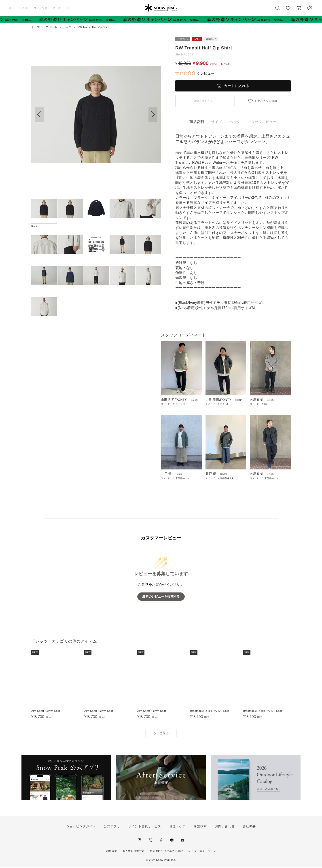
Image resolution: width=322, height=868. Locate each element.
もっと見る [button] (161, 734)
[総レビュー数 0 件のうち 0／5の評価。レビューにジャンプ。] (195, 73)
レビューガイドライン (202, 851)
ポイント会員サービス (145, 827)
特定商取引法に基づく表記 (166, 851)
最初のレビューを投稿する (161, 597)
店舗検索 (200, 827)
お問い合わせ (225, 827)
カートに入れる (237, 86)
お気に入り (288, 10)
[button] (153, 115)
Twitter (150, 841)
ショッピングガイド (81, 827)
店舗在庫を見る (203, 101)
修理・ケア (178, 827)
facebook (161, 841)
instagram (140, 841)
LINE (172, 841)
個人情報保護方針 (134, 851)
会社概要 (249, 827)
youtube (182, 841)
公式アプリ (112, 827)
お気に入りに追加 (266, 101)
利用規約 (112, 851)
